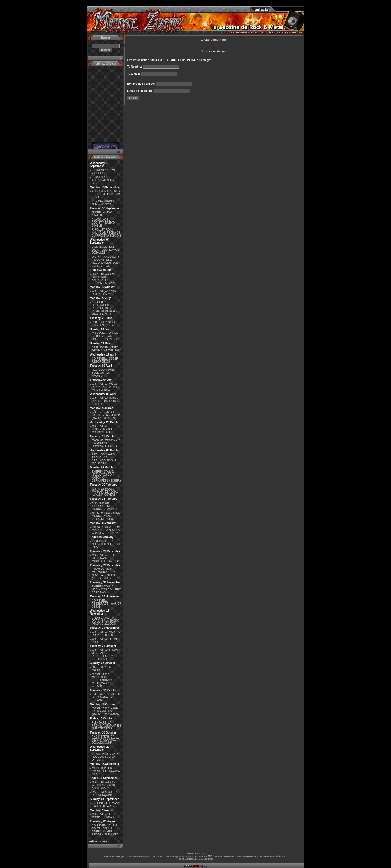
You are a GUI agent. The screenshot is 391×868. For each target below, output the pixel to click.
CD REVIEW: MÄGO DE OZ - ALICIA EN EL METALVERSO (105, 387)
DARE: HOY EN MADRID (102, 669)
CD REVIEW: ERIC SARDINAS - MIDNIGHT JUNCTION (106, 558)
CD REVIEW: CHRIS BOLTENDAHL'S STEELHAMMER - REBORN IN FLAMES (105, 830)
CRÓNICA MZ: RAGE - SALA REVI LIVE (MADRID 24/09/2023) (106, 711)
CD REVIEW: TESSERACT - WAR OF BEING (106, 604)
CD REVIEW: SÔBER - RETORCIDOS (106, 360)
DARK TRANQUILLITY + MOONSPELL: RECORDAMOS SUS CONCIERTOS (106, 261)
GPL (211, 856)
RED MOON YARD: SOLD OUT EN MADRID (104, 373)
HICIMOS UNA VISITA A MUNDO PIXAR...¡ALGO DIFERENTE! (106, 516)
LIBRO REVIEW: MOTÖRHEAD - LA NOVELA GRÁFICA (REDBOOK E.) (104, 574)
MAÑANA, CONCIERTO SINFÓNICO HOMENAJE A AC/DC (106, 443)
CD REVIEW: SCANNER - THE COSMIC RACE (102, 429)
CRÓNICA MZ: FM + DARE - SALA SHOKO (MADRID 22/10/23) (105, 621)
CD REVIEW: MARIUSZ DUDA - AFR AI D (106, 633)
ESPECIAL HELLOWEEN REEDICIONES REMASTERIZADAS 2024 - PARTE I (104, 308)
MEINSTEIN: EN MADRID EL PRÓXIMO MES (106, 771)
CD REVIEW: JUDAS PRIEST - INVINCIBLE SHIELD (105, 401)
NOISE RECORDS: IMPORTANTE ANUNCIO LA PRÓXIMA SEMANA (104, 278)
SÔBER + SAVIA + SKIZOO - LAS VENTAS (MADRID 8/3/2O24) (106, 415)
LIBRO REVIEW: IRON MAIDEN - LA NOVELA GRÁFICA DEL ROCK (106, 530)
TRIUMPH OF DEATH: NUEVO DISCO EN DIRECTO (105, 757)
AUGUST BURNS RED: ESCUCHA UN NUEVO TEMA (106, 194)
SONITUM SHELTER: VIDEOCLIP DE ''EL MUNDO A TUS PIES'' (105, 506)
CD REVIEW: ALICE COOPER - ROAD (104, 816)
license (282, 856)
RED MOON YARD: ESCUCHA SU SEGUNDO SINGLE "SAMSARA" (104, 459)
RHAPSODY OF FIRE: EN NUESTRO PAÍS (105, 324)
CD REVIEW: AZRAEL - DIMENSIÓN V (106, 293)
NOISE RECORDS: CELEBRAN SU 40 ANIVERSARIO (104, 785)
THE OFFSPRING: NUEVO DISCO (103, 203)
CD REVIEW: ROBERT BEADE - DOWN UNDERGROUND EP (106, 336)
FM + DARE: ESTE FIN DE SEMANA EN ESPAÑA (106, 697)
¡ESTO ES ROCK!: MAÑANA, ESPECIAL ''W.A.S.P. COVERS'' (105, 492)
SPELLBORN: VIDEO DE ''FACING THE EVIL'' (107, 349)
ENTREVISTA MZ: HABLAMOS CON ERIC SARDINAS (106, 589)
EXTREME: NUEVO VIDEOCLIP (104, 172)
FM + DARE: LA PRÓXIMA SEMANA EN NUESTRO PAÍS (106, 726)
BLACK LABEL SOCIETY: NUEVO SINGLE (103, 223)
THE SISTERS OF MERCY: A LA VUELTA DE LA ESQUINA (105, 740)
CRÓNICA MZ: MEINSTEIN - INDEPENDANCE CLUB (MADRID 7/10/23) (103, 680)
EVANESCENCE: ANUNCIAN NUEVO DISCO (104, 180)
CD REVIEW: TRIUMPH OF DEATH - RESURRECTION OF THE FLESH (106, 655)
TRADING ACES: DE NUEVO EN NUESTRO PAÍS (106, 544)
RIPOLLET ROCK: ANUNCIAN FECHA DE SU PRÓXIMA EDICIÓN (106, 233)
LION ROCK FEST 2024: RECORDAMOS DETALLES (105, 250)
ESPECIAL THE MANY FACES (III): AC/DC (106, 805)
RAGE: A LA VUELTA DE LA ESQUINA (105, 794)
